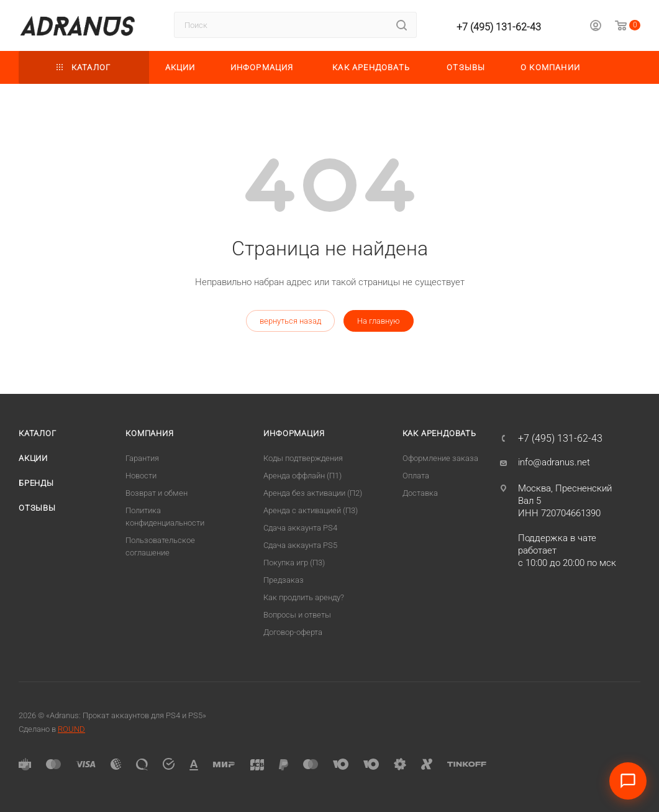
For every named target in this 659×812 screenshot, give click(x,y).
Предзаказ (284, 580)
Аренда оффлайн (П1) (302, 476)
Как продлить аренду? (304, 597)
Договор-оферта (293, 632)
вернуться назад (290, 321)
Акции (33, 458)
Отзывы (37, 508)
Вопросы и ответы (297, 615)
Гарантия (142, 458)
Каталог (38, 433)
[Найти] (402, 25)
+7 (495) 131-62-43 (499, 27)
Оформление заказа (440, 458)
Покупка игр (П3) (294, 563)
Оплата (416, 476)
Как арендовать (439, 433)
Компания (149, 433)
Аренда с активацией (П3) (311, 510)
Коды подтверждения (303, 458)
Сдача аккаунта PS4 (300, 528)
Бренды (36, 483)
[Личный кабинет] (596, 27)
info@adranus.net (554, 462)
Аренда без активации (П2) (313, 493)
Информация (294, 433)
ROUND (71, 729)
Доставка (420, 493)
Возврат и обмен (157, 493)
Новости (141, 476)
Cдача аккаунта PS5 (300, 545)
